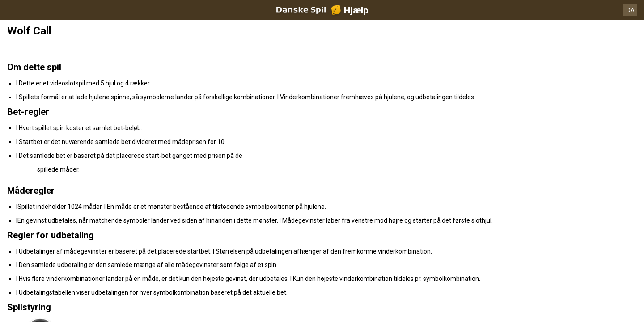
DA (631, 10)
